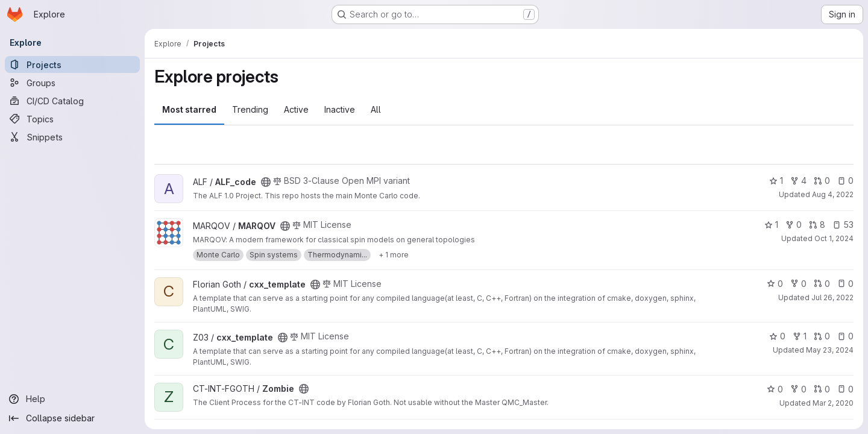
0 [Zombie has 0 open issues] (845, 389)
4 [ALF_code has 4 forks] (798, 181)
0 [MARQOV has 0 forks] (794, 225)
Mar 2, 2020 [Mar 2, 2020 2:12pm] (833, 403)
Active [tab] (296, 109)
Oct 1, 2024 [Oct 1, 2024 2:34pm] (834, 238)
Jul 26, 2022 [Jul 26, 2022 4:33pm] (832, 297)
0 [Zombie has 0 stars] (775, 389)
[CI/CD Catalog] (72, 101)
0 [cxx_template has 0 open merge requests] (822, 284)
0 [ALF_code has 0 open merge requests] (822, 181)
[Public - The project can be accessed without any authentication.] (266, 182)
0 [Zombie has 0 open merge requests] (822, 389)
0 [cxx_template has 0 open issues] (845, 284)
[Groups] (72, 83)
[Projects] (72, 64)
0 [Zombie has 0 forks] (798, 389)
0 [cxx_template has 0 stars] (775, 284)
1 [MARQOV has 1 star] (771, 225)
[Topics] (72, 119)
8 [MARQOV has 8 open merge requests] (817, 225)
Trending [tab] (250, 109)
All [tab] (376, 109)
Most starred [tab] (189, 109)
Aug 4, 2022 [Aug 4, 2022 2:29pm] (833, 194)
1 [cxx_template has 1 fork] (800, 336)
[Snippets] (72, 137)
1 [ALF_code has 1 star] (776, 181)
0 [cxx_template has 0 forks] (798, 284)
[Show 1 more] (394, 255)
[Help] (72, 399)
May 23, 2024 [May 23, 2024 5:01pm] (830, 350)
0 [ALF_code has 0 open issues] (845, 181)
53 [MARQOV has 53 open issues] (843, 225)
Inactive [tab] (340, 109)
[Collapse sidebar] (72, 418)
